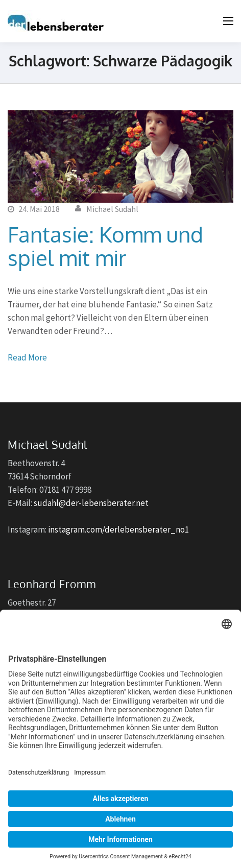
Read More (27, 357)
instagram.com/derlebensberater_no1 (118, 529)
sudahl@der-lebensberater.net (91, 503)
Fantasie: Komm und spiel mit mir (105, 246)
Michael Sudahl (112, 209)
